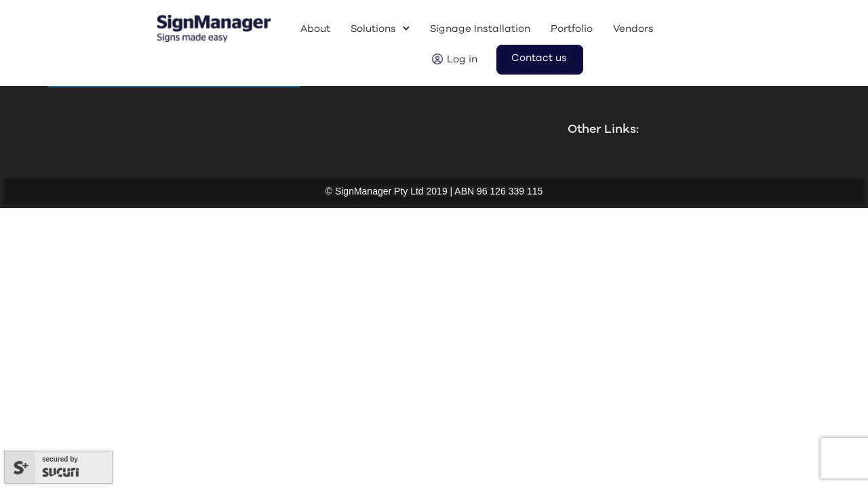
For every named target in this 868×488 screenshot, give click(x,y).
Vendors (633, 29)
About (315, 29)
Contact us (539, 58)
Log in (462, 59)
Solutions (373, 29)
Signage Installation (480, 29)
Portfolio (572, 29)
